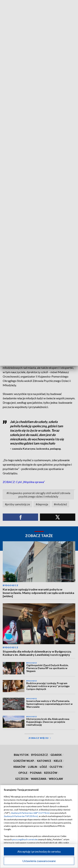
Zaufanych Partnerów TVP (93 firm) (21, 816)
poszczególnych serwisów (25, 839)
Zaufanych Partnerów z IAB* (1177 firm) (30, 813)
